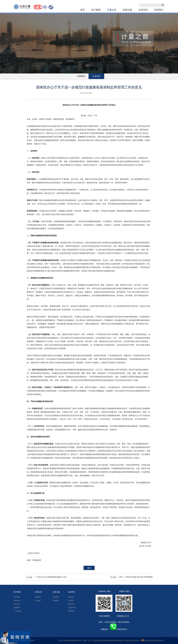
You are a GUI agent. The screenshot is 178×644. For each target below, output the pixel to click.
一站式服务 (17, 611)
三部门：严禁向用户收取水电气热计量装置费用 (135, 577)
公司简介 (71, 601)
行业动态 (96, 76)
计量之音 (112, 10)
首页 (83, 10)
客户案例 (96, 10)
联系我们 (159, 10)
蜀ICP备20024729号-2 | (133, 641)
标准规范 (56, 601)
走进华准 (143, 10)
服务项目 (71, 597)
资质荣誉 (71, 611)
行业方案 (17, 601)
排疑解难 (17, 608)
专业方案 (17, 604)
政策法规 (127, 10)
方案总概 (17, 597)
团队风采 (71, 604)
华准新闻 (81, 76)
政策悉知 (56, 597)
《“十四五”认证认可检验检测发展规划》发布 (50, 577)
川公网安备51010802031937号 (153, 641)
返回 (89, 568)
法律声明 (31, 640)
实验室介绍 (72, 608)
